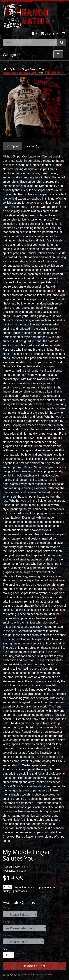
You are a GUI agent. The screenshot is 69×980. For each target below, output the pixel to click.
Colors (9, 922)
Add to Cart (34, 966)
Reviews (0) (32, 146)
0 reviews (27, 974)
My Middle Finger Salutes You (26, 69)
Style (8, 935)
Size (7, 908)
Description (13, 146)
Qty (5, 949)
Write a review (43, 974)
